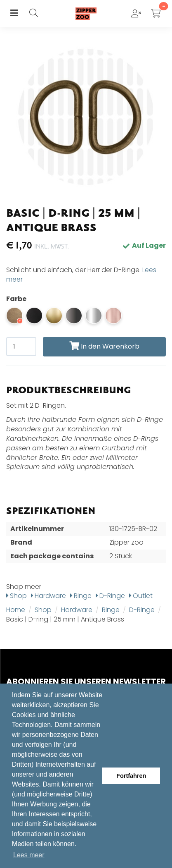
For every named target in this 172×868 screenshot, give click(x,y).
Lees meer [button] (29, 855)
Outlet (141, 596)
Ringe (81, 596)
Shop (16, 596)
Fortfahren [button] (131, 776)
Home (16, 610)
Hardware (48, 596)
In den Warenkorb (104, 346)
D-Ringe (110, 596)
